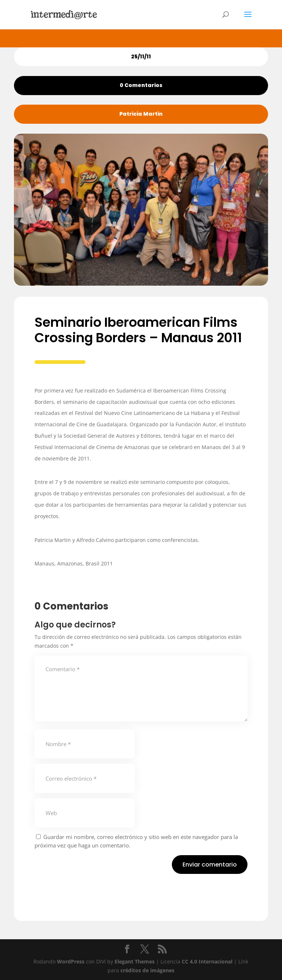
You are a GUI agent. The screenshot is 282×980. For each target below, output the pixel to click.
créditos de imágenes (147, 970)
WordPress (71, 961)
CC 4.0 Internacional (207, 961)
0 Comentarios (141, 85)
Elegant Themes (135, 961)
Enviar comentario (210, 865)
